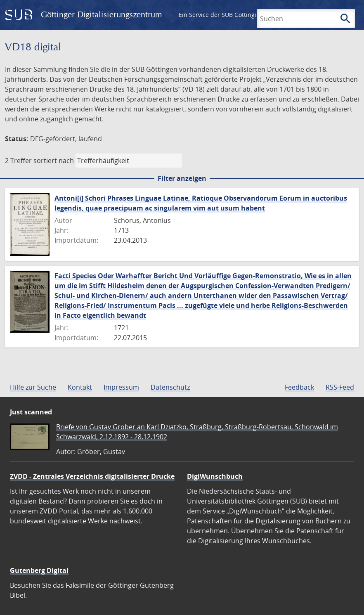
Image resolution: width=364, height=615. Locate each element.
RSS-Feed (340, 387)
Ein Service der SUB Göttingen (220, 15)
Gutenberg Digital (39, 570)
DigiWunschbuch (215, 476)
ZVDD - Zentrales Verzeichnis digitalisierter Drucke (92, 476)
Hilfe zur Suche (33, 387)
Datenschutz (170, 387)
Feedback (299, 387)
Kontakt (80, 387)
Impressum (121, 387)
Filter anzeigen (182, 178)
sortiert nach (54, 161)
